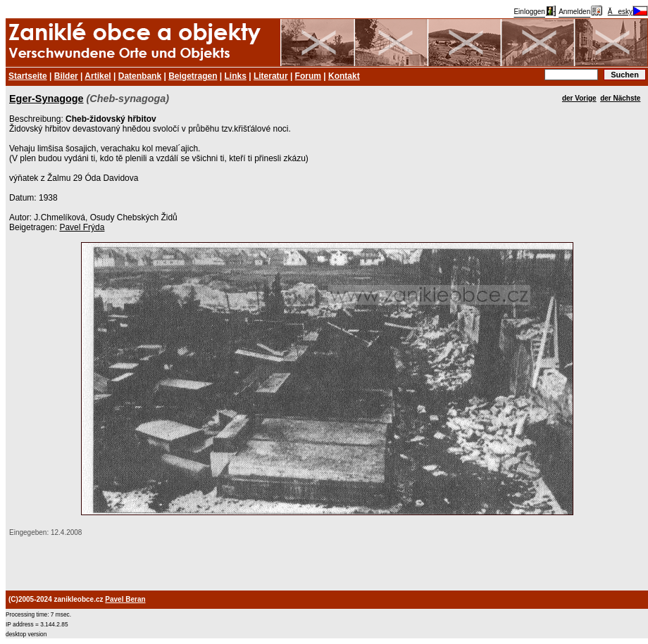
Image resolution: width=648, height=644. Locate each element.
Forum (308, 76)
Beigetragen (193, 76)
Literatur (271, 76)
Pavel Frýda (82, 227)
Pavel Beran (125, 599)
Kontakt (344, 76)
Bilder (66, 76)
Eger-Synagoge (46, 99)
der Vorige (579, 98)
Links (236, 76)
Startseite (28, 76)
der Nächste (620, 98)
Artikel (98, 76)
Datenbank (140, 76)
